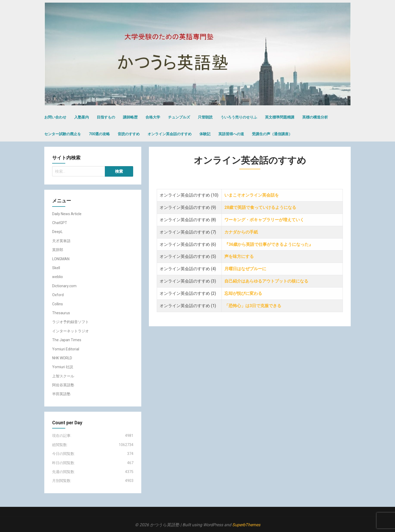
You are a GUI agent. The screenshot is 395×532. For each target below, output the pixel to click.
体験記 (205, 134)
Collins (58, 304)
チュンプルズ (179, 117)
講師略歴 (130, 117)
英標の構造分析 (315, 117)
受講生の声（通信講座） (272, 134)
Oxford (58, 295)
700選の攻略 (99, 134)
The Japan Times (67, 340)
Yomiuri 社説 (63, 367)
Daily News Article (67, 214)
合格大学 (153, 117)
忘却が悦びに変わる (243, 293)
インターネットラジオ (71, 331)
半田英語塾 (61, 394)
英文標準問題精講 (280, 117)
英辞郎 (58, 250)
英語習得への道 (231, 134)
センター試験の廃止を (63, 134)
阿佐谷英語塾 (63, 385)
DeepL (57, 232)
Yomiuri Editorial (66, 349)
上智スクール (63, 376)
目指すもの (106, 117)
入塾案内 (82, 117)
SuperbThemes (246, 525)
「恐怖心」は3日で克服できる (253, 306)
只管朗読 (205, 117)
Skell (56, 268)
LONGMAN (61, 259)
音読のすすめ (129, 134)
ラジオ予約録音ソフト (71, 322)
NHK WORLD (62, 358)
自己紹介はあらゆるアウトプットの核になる (267, 281)
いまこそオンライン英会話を (252, 195)
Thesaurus (61, 313)
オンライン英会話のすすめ (170, 134)
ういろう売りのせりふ (239, 117)
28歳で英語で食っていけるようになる (260, 207)
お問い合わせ (55, 117)
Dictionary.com (64, 286)
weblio (58, 277)
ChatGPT (60, 223)
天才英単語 (61, 241)
